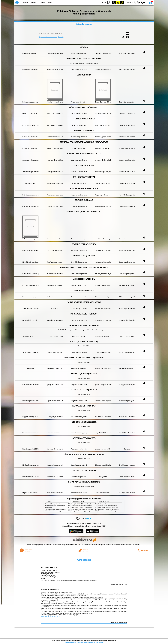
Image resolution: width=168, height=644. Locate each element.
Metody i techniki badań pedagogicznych (55, 511)
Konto (50, 3)
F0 (135, 2)
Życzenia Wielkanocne (49, 567)
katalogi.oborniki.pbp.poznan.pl (51, 616)
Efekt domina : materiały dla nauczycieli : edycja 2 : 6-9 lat (112, 509)
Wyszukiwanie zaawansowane (48, 37)
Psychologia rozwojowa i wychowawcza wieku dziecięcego (59, 509)
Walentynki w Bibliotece (50, 589)
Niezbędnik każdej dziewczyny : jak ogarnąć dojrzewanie (85, 511)
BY (122, 2)
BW (114, 2)
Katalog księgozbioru (84, 24)
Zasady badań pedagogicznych (52, 504)
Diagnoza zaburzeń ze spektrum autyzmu (108, 511)
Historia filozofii (49, 507)
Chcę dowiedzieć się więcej (74, 642)
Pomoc (42, 3)
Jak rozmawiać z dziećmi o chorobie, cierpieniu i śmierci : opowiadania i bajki (90, 507)
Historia (34, 3)
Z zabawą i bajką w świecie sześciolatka (108, 506)
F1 (138, 2)
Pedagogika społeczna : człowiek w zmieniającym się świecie (60, 506)
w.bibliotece (74, 545)
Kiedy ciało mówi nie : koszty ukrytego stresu (82, 509)
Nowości (25, 3)
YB (118, 2)
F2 (143, 2)
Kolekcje (61, 37)
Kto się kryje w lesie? (103, 504)
